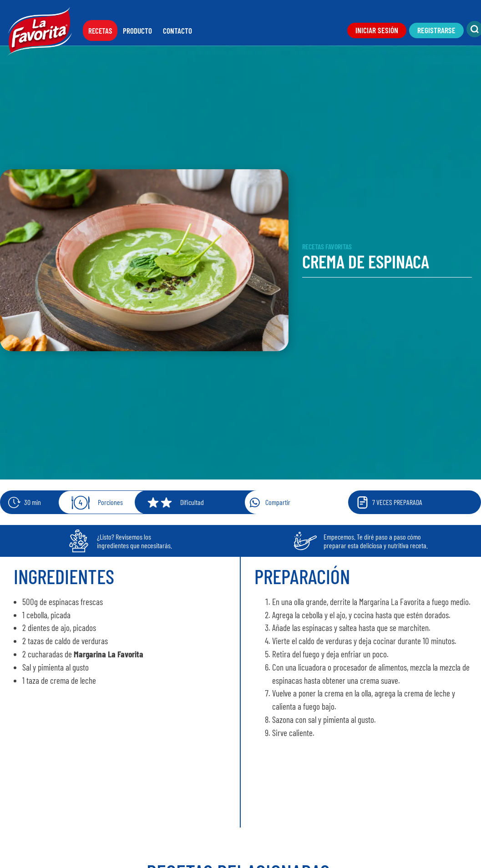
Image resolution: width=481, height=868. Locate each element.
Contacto (177, 30)
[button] (307, 502)
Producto (137, 30)
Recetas (100, 30)
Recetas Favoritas (327, 246)
